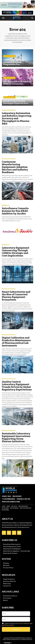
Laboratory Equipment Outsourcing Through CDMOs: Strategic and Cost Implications (16, 252)
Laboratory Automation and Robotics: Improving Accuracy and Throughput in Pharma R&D (17, 118)
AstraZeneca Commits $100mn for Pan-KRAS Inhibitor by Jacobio (15, 211)
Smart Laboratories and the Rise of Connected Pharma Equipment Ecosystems (16, 296)
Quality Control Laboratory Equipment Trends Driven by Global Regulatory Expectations (17, 386)
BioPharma (6, 205)
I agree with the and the (17, 624)
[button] (3, 18)
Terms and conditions (22, 623)
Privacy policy (9, 625)
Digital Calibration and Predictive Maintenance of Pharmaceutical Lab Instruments (16, 342)
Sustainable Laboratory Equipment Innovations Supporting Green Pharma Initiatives (16, 437)
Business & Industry (9, 56)
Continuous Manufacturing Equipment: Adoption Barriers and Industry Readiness (15, 167)
